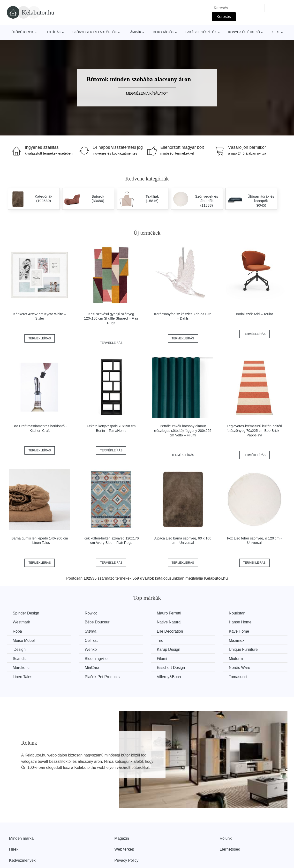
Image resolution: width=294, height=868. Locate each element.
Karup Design (169, 649)
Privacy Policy (127, 860)
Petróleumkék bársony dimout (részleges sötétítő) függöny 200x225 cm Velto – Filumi (183, 430)
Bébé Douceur (97, 622)
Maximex (237, 640)
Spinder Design (26, 613)
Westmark (22, 622)
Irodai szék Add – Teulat (254, 314)
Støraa (90, 631)
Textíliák (53, 32)
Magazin (122, 838)
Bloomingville (96, 659)
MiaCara (92, 668)
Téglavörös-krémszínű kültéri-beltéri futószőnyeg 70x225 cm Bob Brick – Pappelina (254, 430)
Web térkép (124, 849)
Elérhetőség (230, 849)
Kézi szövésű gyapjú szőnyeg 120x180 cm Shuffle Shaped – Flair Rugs (111, 318)
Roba (17, 631)
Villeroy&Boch (169, 677)
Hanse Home (240, 622)
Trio (160, 640)
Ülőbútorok (23, 32)
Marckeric (21, 668)
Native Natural (169, 622)
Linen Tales (23, 677)
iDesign (19, 649)
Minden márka (21, 838)
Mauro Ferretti (169, 613)
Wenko (91, 649)
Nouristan (237, 613)
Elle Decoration (170, 631)
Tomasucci (238, 677)
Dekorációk (163, 32)
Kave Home (239, 631)
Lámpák (135, 32)
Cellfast (91, 640)
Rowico (91, 613)
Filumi (162, 659)
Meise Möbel (24, 640)
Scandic (20, 659)
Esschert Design (171, 668)
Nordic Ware (240, 668)
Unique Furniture (243, 649)
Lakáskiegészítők (201, 32)
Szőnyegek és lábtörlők (95, 32)
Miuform (236, 659)
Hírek (14, 849)
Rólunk (226, 838)
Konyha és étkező (244, 32)
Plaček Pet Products (102, 677)
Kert (276, 32)
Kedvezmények (22, 860)
